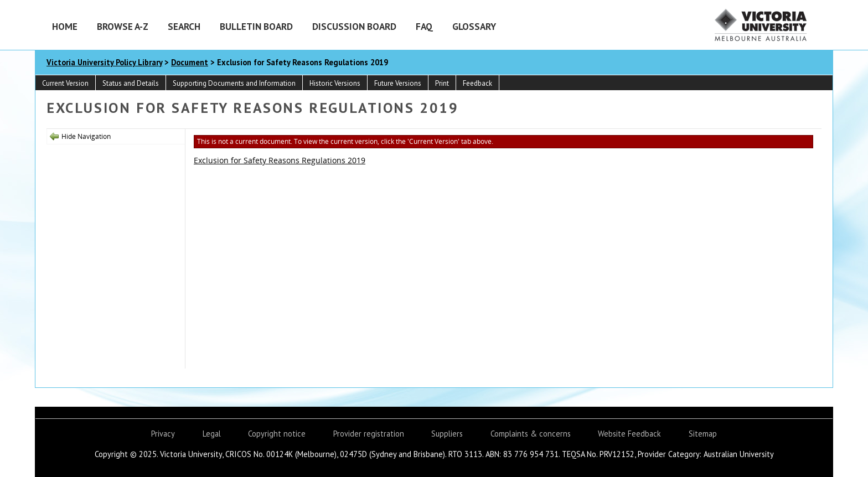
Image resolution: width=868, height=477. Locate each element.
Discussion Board (354, 26)
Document (190, 62)
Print (442, 83)
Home (65, 26)
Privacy (163, 434)
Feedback (477, 83)
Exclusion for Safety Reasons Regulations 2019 (280, 160)
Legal (212, 434)
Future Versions (398, 83)
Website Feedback (629, 434)
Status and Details (131, 83)
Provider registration (369, 434)
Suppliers (447, 434)
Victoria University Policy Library (104, 62)
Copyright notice (277, 434)
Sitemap (703, 434)
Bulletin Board (256, 26)
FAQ (424, 26)
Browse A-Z (123, 26)
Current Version (65, 83)
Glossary (474, 26)
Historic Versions (335, 83)
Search (184, 26)
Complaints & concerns (531, 434)
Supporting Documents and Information (234, 83)
